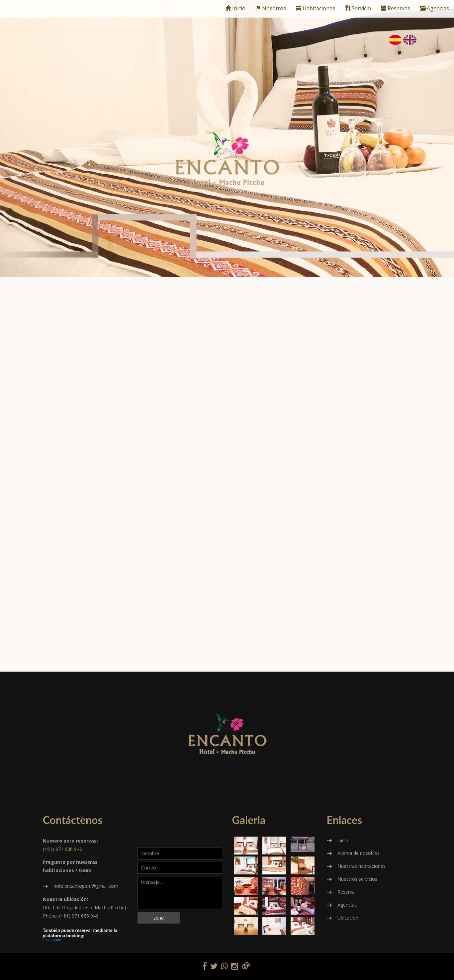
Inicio (235, 8)
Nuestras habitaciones (362, 866)
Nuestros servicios (357, 879)
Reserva (346, 892)
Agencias (435, 8)
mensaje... (180, 893)
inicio (343, 840)
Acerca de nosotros (359, 853)
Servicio (358, 8)
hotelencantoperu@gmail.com (86, 886)
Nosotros (271, 8)
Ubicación (348, 918)
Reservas (396, 8)
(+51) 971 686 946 (62, 849)
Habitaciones (316, 8)
